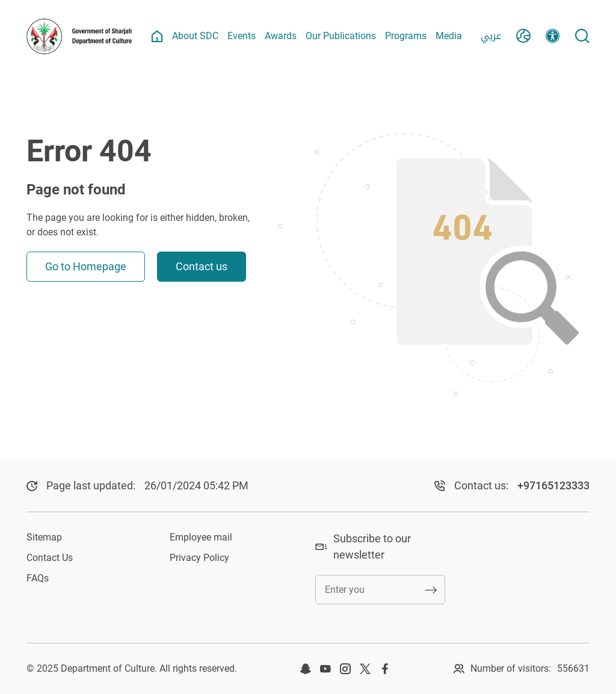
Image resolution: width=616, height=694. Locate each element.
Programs (406, 36)
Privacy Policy (199, 558)
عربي (491, 36)
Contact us (202, 266)
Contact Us (50, 558)
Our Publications (341, 36)
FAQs (38, 578)
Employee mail (201, 537)
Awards (281, 36)
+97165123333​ (553, 485)
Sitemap (44, 537)
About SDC (195, 36)
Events (242, 36)
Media (449, 36)
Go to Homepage (86, 266)
